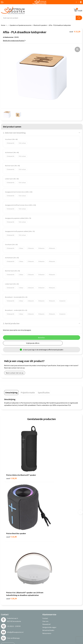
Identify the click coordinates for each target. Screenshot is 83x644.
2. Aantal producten (11, 323)
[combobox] (38, 18)
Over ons (45, 540)
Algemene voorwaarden (9, 574)
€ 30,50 (11, 466)
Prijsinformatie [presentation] (28, 393)
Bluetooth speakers (40, 25)
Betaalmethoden (48, 549)
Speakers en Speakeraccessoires (21, 25)
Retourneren (47, 552)
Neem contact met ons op (15, 373)
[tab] (11, 393)
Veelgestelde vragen (49, 546)
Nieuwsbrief (46, 543)
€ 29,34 (11, 517)
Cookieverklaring (7, 577)
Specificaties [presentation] (44, 393)
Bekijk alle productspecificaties (14, 41)
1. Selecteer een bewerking (14, 133)
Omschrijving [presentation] (11, 393)
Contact (45, 537)
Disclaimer (5, 583)
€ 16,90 (49, 466)
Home (3, 25)
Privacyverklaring (7, 580)
